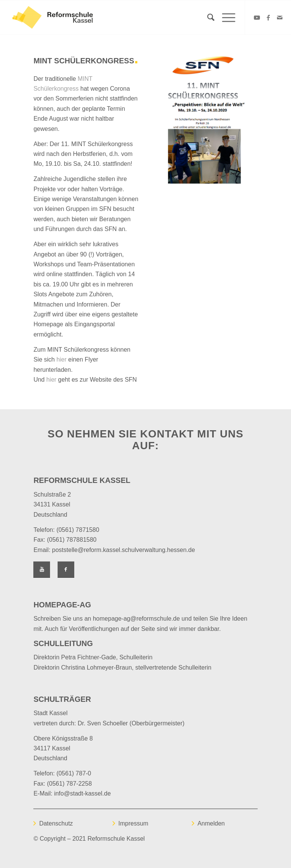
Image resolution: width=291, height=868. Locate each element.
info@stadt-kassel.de (83, 793)
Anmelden (211, 823)
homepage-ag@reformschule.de (136, 619)
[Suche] (207, 17)
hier (62, 359)
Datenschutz (56, 823)
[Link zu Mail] (280, 17)
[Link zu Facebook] (268, 17)
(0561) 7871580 (78, 530)
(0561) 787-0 (74, 773)
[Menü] (225, 17)
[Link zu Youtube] (257, 17)
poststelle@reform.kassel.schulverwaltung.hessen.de (123, 550)
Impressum (133, 823)
